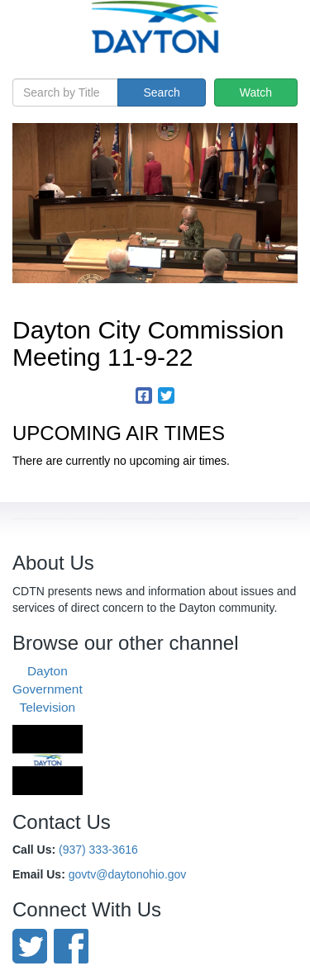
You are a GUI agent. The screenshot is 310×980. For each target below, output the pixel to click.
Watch (256, 92)
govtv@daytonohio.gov (128, 874)
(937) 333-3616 (98, 850)
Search (161, 92)
